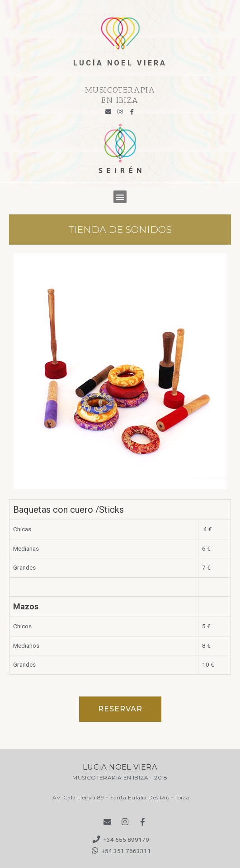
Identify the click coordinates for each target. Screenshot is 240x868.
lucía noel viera (120, 63)
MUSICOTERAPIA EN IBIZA (120, 95)
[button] (120, 197)
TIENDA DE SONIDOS (120, 230)
